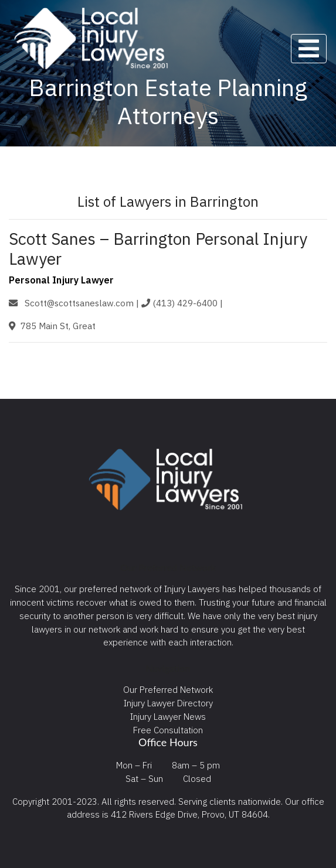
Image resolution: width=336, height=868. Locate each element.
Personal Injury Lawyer (61, 280)
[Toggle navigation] (309, 49)
